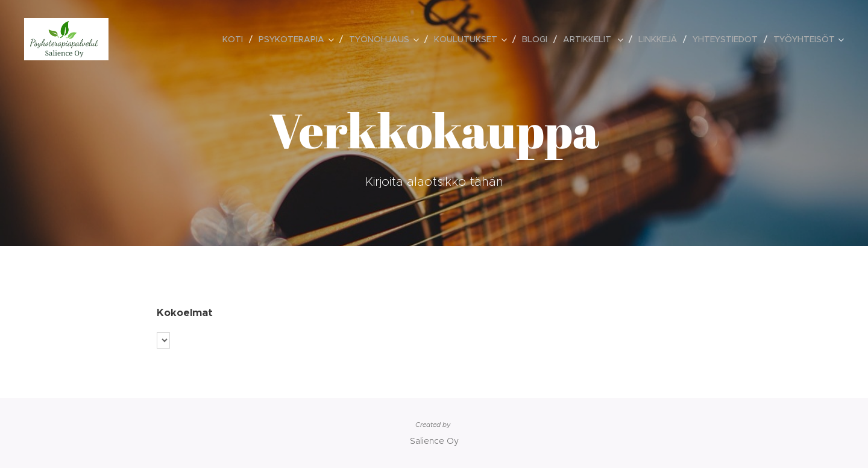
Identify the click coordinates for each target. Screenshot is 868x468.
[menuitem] (236, 39)
